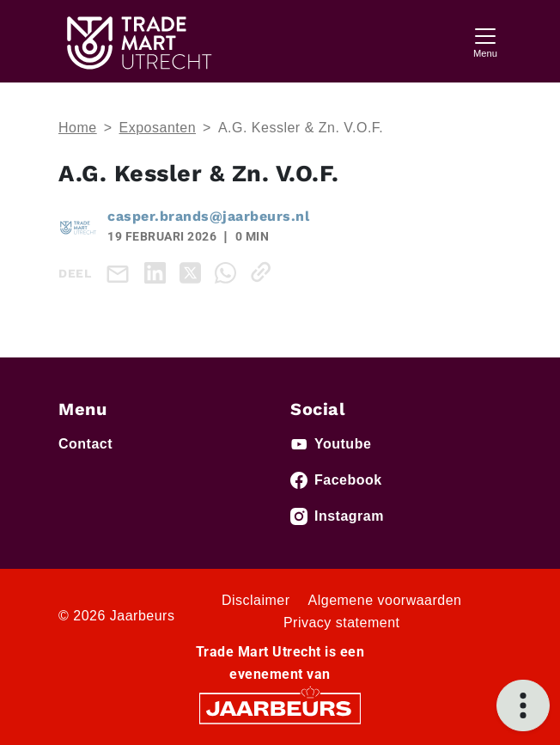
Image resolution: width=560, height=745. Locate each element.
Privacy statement (342, 623)
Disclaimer (256, 600)
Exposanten (158, 128)
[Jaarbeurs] (280, 707)
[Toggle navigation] (485, 41)
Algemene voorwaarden (385, 600)
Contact (85, 444)
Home (78, 128)
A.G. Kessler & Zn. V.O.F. (301, 128)
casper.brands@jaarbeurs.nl (208, 216)
